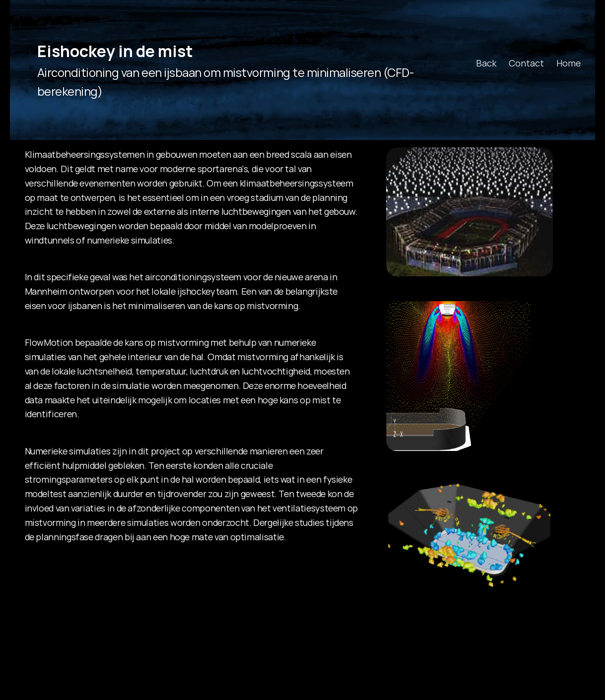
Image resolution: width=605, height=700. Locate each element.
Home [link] (569, 63)
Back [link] (486, 63)
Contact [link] (526, 63)
